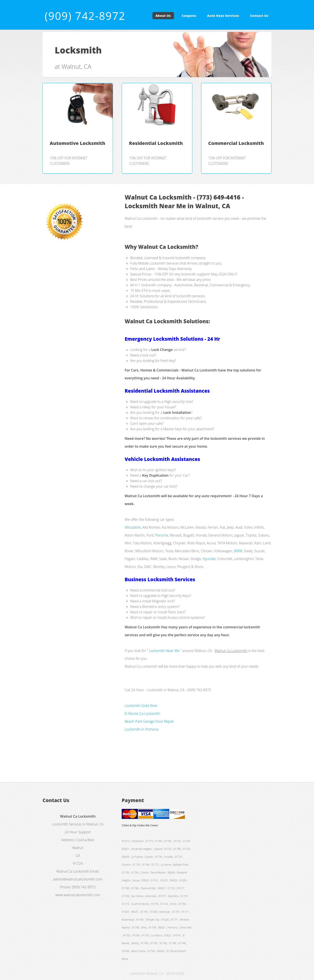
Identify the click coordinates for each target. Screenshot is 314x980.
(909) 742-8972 (85, 16)
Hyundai (209, 559)
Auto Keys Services (223, 16)
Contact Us (259, 16)
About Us (163, 16)
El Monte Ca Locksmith (142, 714)
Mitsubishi (133, 527)
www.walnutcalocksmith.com (78, 895)
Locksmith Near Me (164, 651)
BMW (238, 551)
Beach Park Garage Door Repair (149, 721)
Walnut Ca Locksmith (73, 871)
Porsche (162, 535)
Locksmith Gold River (141, 706)
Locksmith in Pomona (142, 729)
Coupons (189, 16)
